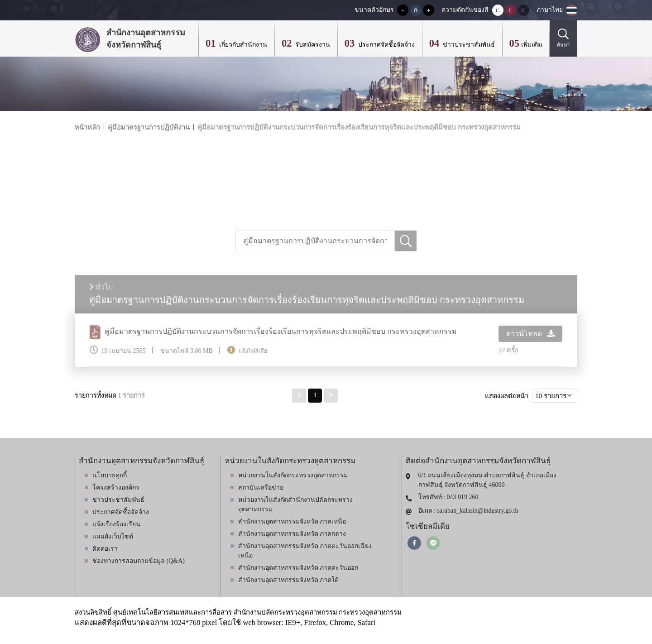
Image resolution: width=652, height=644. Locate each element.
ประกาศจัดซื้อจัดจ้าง (386, 45)
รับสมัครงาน (312, 45)
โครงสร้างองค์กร (116, 488)
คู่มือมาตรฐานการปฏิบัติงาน (149, 127)
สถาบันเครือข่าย (261, 488)
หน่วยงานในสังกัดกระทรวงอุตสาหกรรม (293, 475)
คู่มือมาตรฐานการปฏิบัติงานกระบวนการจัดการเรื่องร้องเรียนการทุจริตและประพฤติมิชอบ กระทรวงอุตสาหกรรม (359, 127)
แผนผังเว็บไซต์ (113, 536)
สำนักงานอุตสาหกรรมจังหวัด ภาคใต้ (289, 580)
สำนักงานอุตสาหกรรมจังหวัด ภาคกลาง (292, 534)
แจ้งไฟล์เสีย (253, 351)
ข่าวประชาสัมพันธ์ (468, 45)
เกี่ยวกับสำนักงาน (242, 45)
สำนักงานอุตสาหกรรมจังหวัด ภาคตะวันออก (298, 568)
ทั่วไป (101, 287)
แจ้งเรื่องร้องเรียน (116, 524)
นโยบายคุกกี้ (110, 475)
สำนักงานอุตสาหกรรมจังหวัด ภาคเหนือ (292, 521)
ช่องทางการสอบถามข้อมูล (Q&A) (139, 561)
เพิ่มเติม (532, 45)
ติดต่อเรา (105, 549)
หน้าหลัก (87, 127)
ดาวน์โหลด (530, 334)
